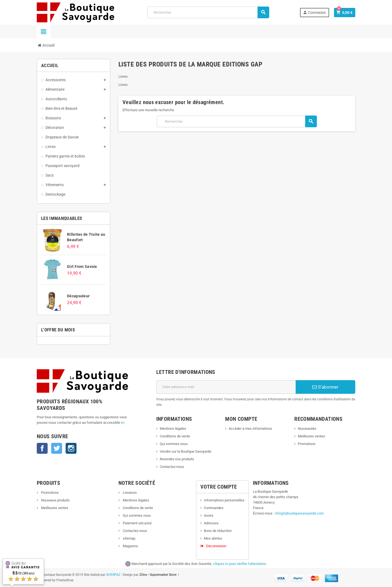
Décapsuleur (78, 296)
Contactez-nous (172, 467)
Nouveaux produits (55, 500)
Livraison (129, 493)
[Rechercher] (208, 12)
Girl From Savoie (82, 267)
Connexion (314, 12)
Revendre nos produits (177, 459)
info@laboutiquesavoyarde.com (299, 513)
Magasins (130, 546)
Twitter (57, 448)
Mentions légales (173, 429)
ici (123, 423)
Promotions (307, 444)
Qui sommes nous (174, 444)
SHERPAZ (113, 575)
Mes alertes (213, 538)
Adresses (211, 523)
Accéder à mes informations (250, 429)
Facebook (42, 448)
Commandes (214, 508)
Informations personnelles (224, 500)
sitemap (129, 538)
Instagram (71, 448)
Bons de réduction (218, 531)
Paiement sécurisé (137, 523)
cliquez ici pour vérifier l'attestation (240, 564)
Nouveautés (307, 429)
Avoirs (209, 515)
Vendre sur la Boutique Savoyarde (186, 451)
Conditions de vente (175, 436)
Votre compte (219, 487)
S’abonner (325, 387)
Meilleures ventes (311, 436)
